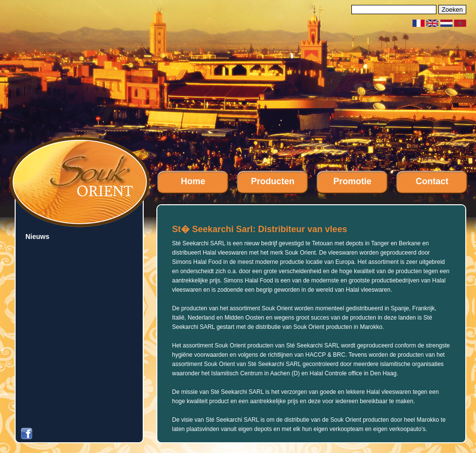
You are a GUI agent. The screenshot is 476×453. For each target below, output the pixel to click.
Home (193, 181)
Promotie (352, 181)
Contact (432, 181)
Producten (272, 181)
